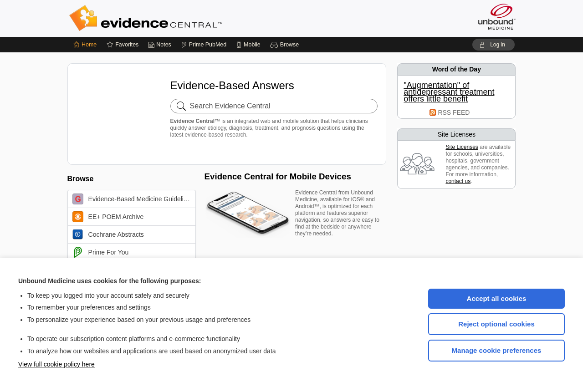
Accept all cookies (497, 298)
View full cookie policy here (56, 364)
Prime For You (101, 252)
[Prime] (204, 45)
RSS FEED (454, 112)
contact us (458, 181)
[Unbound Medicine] (497, 17)
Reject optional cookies (496, 324)
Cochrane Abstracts (108, 234)
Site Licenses (462, 147)
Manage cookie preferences (497, 350)
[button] (286, 45)
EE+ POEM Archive (108, 217)
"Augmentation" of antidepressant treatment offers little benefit (449, 92)
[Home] (85, 45)
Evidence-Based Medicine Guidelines (133, 199)
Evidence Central (182, 18)
